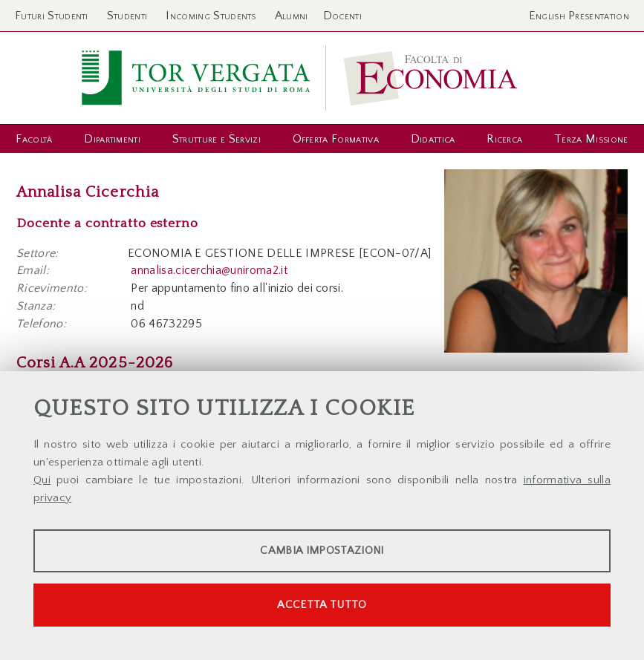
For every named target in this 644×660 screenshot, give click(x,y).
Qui (42, 480)
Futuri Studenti (52, 16)
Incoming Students (211, 16)
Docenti (342, 16)
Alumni (292, 16)
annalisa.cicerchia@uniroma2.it (209, 270)
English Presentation (579, 16)
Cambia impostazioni (322, 550)
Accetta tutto (322, 605)
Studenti (127, 16)
